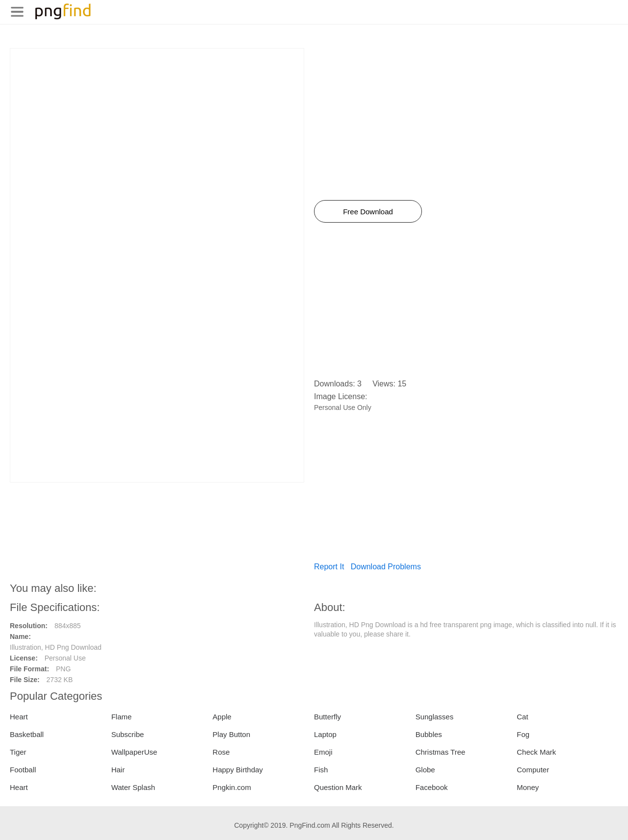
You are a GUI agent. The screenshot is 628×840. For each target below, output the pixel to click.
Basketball (27, 734)
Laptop (325, 734)
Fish (321, 770)
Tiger (18, 752)
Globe (425, 770)
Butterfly (327, 717)
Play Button (231, 734)
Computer (533, 770)
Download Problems (386, 567)
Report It (329, 567)
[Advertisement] (157, 117)
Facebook (432, 787)
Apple (222, 717)
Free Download (368, 212)
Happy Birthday (238, 770)
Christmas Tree (441, 752)
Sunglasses (435, 717)
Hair (118, 770)
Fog (523, 734)
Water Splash (133, 787)
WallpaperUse (134, 752)
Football (23, 770)
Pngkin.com (232, 787)
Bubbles (429, 734)
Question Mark (338, 787)
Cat (522, 717)
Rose (221, 752)
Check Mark (536, 752)
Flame (122, 717)
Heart (19, 717)
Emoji (323, 752)
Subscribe (128, 734)
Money (528, 787)
